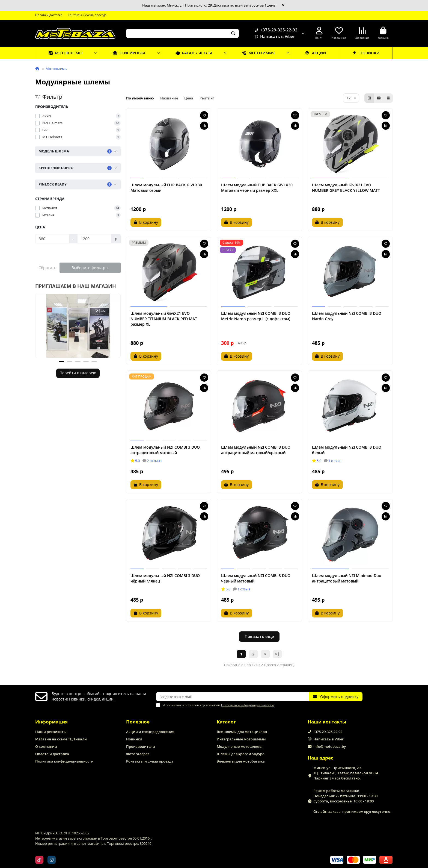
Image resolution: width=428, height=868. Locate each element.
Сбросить (47, 268)
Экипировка (129, 53)
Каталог (226, 722)
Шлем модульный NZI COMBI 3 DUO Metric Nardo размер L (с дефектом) (256, 316)
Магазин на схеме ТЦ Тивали (61, 739)
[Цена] (52, 239)
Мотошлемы (65, 53)
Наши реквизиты (51, 732)
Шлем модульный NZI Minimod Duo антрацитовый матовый (347, 578)
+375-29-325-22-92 (275, 30)
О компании (46, 746)
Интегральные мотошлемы (241, 739)
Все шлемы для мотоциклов (242, 732)
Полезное (138, 722)
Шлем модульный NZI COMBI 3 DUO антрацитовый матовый (165, 450)
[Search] (183, 33)
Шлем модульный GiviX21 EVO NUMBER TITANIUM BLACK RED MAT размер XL (164, 319)
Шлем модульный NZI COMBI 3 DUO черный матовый (256, 578)
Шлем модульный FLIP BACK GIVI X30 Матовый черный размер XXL (257, 188)
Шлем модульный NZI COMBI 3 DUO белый (347, 450)
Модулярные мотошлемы (240, 746)
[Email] (233, 697)
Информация (51, 722)
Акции (315, 53)
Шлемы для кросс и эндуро (241, 754)
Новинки (366, 53)
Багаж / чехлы (193, 53)
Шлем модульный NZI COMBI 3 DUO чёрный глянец (165, 578)
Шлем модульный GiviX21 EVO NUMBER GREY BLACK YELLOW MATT (346, 188)
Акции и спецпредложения (150, 732)
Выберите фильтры (90, 268)
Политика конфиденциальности (64, 761)
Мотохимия (257, 53)
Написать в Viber (274, 37)
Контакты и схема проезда (87, 15)
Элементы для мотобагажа (241, 761)
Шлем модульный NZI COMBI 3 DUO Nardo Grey (347, 316)
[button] (61, 361)
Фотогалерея (138, 754)
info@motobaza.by (330, 746)
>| (277, 654)
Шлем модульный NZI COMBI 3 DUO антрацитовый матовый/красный (256, 450)
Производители (141, 746)
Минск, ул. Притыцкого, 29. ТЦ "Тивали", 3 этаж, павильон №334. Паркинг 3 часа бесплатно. (346, 773)
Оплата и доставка (49, 15)
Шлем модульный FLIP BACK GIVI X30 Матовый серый (166, 188)
